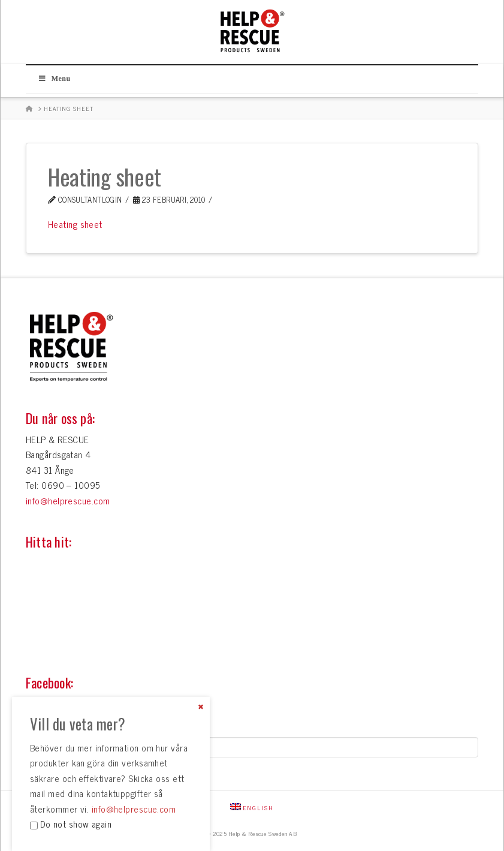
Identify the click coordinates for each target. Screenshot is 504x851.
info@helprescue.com (68, 500)
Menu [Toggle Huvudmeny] (54, 79)
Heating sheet (75, 224)
